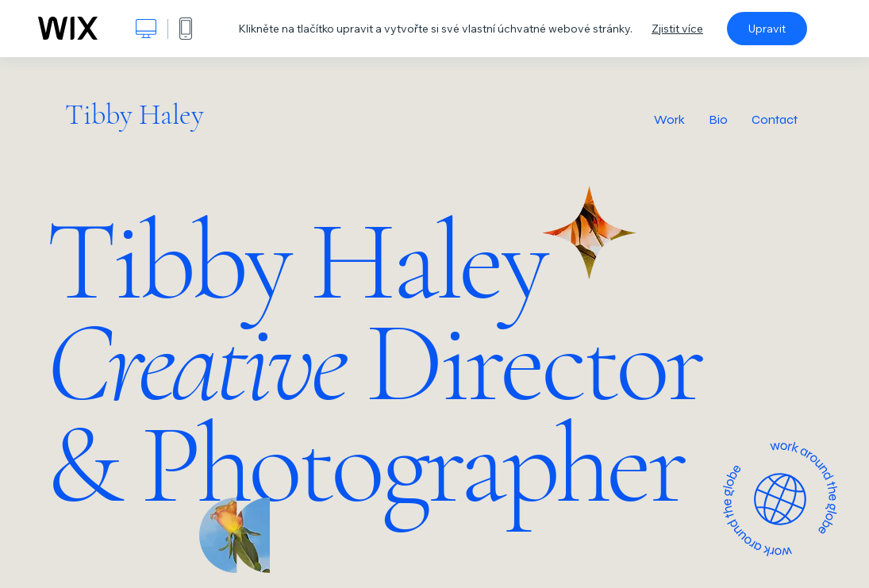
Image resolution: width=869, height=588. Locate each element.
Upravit (767, 29)
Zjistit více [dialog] (677, 29)
